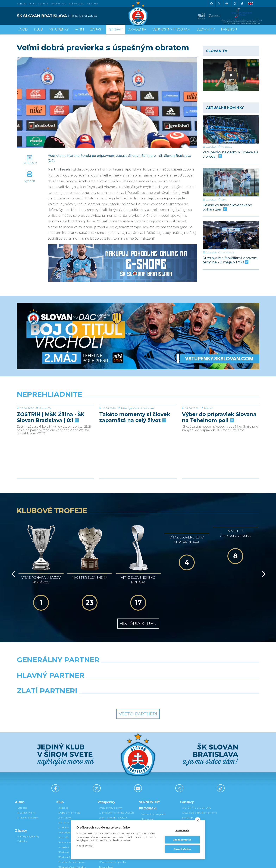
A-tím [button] (79, 29)
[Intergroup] (107, 660)
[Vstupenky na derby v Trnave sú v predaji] (231, 129)
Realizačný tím (26, 772)
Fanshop (92, 4)
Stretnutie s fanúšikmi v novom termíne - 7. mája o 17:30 (230, 260)
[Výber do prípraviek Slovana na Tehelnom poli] (221, 405)
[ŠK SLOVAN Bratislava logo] (138, 13)
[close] (198, 820)
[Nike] (138, 629)
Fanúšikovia (228, 253)
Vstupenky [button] (59, 29)
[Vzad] (13, 552)
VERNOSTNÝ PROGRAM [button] (171, 29)
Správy (116, 29)
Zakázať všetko (182, 840)
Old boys (64, 782)
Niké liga (126, 408)
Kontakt (63, 797)
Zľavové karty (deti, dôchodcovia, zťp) (111, 790)
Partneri (63, 812)
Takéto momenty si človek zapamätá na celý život (135, 417)
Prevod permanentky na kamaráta (156, 796)
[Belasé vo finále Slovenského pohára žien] (231, 182)
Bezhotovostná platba (113, 797)
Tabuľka (22, 801)
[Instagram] (234, 4)
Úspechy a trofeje (69, 772)
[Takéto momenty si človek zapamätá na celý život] (138, 405)
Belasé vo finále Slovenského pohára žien (227, 207)
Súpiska (22, 768)
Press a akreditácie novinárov (70, 805)
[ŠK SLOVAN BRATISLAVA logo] (76, 16)
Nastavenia (182, 830)
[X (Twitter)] (219, 4)
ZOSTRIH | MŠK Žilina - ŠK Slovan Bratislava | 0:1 (51, 417)
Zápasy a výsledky (28, 796)
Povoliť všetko (182, 849)
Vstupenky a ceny (110, 768)
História (63, 768)
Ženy (224, 200)
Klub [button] (38, 29)
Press (32, 4)
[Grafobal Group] (169, 660)
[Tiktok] (242, 4)
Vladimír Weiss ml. (144, 408)
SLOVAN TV (206, 29)
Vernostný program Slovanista (112, 814)
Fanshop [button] (229, 29)
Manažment (66, 792)
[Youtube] (227, 4)
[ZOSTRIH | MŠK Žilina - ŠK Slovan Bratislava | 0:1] (55, 405)
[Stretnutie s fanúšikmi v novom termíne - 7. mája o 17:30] (231, 235)
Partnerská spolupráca (72, 817)
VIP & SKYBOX (109, 782)
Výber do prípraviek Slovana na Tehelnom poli (219, 417)
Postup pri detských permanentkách (153, 806)
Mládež (208, 408)
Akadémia (137, 29)
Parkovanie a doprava (113, 807)
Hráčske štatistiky (28, 777)
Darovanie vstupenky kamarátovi (154, 786)
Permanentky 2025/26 (113, 777)
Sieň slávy (64, 777)
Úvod (23, 29)
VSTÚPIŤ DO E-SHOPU (197, 768)
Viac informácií (85, 846)
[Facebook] (211, 4)
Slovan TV (45, 408)
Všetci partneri (138, 674)
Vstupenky (227, 147)
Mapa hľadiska (109, 802)
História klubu (138, 583)
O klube (63, 787)
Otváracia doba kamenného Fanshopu (200, 775)
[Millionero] (169, 644)
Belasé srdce (76, 4)
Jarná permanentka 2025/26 (117, 772)
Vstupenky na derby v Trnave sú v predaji (230, 154)
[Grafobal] (107, 644)
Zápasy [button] (97, 29)
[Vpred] (263, 552)
